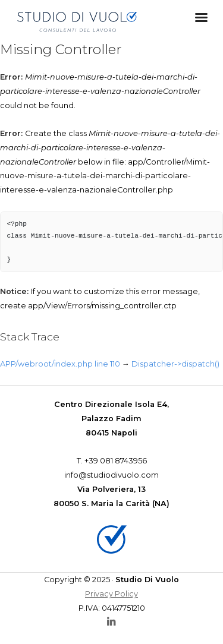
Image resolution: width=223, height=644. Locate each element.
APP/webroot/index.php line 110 (60, 364)
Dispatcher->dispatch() (175, 364)
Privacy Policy (111, 594)
